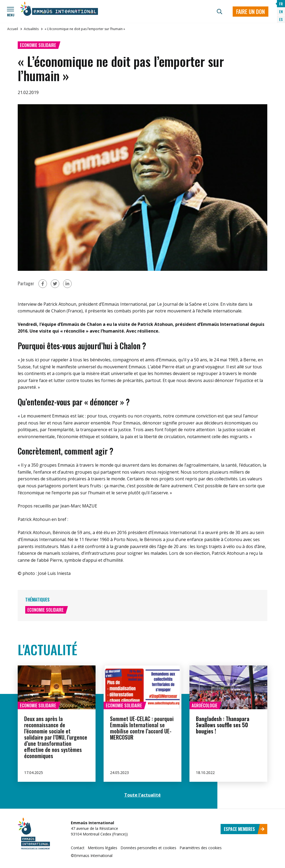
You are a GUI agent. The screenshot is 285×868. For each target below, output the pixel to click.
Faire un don (251, 12)
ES (281, 19)
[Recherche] (220, 12)
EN (281, 11)
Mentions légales (103, 848)
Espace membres (244, 829)
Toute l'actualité (142, 795)
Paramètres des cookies (201, 848)
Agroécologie (204, 705)
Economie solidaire (38, 45)
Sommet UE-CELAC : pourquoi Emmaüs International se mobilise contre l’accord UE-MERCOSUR (142, 728)
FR (281, 4)
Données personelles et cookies (148, 848)
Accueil (13, 29)
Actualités (31, 29)
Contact (78, 848)
